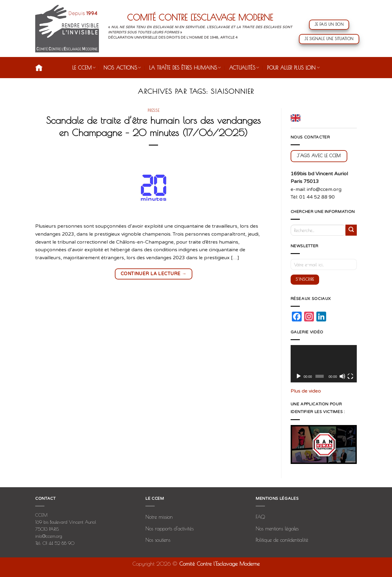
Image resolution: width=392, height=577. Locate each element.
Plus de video (306, 391)
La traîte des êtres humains (185, 68)
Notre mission (159, 517)
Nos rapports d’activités (170, 529)
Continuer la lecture (154, 273)
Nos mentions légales (277, 529)
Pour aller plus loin (293, 68)
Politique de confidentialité (282, 540)
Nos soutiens (158, 540)
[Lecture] (299, 376)
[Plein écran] (350, 376)
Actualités (244, 68)
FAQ (260, 517)
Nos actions (122, 68)
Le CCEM (84, 68)
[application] (324, 364)
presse (153, 110)
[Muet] (342, 376)
